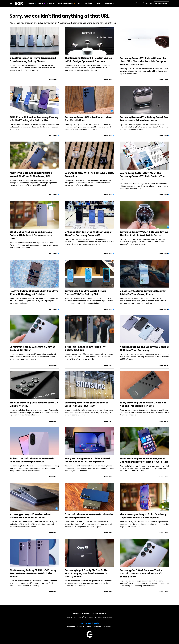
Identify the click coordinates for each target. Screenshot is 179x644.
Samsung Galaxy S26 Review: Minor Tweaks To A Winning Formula (30, 516)
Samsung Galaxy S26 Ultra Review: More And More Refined (88, 119)
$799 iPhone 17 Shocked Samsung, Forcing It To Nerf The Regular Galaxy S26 (34, 119)
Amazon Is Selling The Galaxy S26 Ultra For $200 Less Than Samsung (144, 348)
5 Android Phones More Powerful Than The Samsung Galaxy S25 (89, 516)
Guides (89, 3)
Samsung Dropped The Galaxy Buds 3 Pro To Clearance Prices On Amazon (144, 119)
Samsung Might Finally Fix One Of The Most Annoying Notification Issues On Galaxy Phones (86, 573)
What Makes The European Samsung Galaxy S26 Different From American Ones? (31, 235)
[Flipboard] (147, 3)
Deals (99, 3)
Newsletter (162, 3)
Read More (53, 80)
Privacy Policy (99, 613)
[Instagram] (143, 3)
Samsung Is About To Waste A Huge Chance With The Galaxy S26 (85, 293)
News (31, 3)
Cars (79, 3)
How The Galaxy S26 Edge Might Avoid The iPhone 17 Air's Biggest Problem (34, 293)
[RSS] (151, 3)
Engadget (71, 626)
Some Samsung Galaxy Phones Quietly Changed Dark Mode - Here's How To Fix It (144, 460)
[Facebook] (136, 3)
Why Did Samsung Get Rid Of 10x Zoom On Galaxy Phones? (34, 404)
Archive (86, 613)
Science (50, 3)
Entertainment (66, 3)
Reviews (109, 3)
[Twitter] (140, 3)
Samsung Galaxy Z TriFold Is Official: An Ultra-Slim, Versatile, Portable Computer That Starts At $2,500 (144, 61)
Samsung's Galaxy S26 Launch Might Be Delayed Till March (33, 348)
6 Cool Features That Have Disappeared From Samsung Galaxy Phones (33, 60)
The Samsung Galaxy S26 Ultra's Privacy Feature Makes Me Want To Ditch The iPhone (33, 573)
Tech (40, 3)
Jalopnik (81, 626)
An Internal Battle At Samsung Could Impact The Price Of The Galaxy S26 (31, 174)
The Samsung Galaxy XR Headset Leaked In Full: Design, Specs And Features (88, 60)
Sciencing (97, 626)
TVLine (89, 626)
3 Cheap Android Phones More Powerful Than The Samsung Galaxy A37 (32, 460)
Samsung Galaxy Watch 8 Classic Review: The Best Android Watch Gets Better (144, 234)
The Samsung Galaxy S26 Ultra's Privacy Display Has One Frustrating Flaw (143, 516)
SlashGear (108, 626)
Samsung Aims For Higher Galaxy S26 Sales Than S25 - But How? (87, 404)
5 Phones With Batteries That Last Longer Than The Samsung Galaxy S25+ (88, 234)
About (76, 613)
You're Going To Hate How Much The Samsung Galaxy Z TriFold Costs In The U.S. (142, 176)
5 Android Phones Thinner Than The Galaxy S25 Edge (85, 348)
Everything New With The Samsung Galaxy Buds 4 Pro (89, 174)
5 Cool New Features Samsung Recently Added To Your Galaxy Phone (143, 293)
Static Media (78, 618)
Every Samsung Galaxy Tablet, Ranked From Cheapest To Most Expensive (87, 460)
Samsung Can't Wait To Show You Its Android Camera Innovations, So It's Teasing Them (141, 573)
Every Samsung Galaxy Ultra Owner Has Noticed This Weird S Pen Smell (143, 404)
